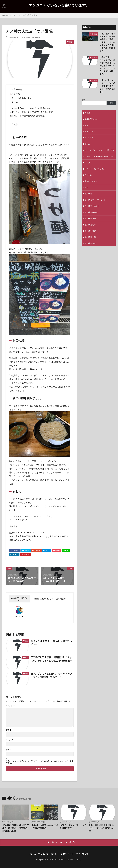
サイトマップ (82, 854)
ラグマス (88, 175)
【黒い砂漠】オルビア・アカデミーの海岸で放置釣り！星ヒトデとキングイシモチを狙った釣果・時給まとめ (107, 42)
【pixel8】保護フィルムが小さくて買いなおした (45, 826)
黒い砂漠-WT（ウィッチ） (95, 200)
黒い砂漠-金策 (90, 237)
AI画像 (87, 113)
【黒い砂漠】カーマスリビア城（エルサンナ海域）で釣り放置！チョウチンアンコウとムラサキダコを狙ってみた (107, 66)
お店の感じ (17, 94)
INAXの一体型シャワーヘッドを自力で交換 (73, 826)
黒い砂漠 (94, 34)
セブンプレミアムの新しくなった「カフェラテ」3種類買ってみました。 (51, 675)
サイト (8, 750)
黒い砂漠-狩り (90, 225)
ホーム (33, 854)
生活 (14, 15)
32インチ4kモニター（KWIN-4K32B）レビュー (52, 643)
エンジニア (89, 138)
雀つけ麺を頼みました (22, 98)
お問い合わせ (67, 854)
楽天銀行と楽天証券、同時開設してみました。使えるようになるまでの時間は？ (51, 659)
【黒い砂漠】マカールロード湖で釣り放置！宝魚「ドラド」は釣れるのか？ (107, 86)
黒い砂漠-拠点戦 (91, 212)
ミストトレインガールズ (94, 169)
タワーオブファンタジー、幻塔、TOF (100, 150)
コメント (10, 706)
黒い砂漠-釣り (90, 243)
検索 (83, 100)
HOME (7, 15)
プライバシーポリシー (49, 854)
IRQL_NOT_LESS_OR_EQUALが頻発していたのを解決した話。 (101, 828)
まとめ (15, 102)
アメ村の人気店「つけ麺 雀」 (29, 15)
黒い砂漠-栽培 (90, 218)
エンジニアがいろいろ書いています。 (59, 5)
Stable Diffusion (91, 119)
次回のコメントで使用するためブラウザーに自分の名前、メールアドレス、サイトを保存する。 (39, 762)
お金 (26, 657)
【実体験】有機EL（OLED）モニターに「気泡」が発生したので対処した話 (16, 828)
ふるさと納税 (90, 131)
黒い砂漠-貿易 (90, 231)
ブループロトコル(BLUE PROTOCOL (99, 156)
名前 (9, 730)
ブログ (87, 163)
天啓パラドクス (91, 181)
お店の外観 (17, 89)
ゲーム (87, 144)
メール (9, 740)
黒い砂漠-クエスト (92, 206)
